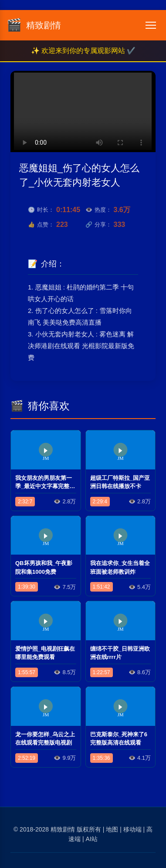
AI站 (92, 839)
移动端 (132, 829)
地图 (112, 829)
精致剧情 (63, 829)
